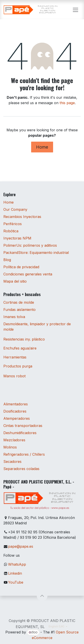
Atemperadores (17, 418)
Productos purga (18, 366)
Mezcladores (14, 440)
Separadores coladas (21, 469)
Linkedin (15, 573)
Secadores (12, 462)
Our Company (15, 209)
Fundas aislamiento (19, 310)
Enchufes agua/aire (20, 348)
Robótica (11, 231)
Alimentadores (16, 404)
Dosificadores (15, 411)
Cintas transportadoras (23, 426)
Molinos (10, 447)
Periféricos (13, 224)
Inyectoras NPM (17, 238)
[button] (42, 596)
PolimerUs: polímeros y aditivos (30, 245)
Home (42, 147)
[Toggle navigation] (75, 10)
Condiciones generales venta (28, 274)
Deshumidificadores (20, 433)
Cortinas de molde (19, 302)
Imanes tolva (14, 317)
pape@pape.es (21, 546)
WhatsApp (17, 564)
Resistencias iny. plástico (24, 339)
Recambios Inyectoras (22, 217)
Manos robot (14, 376)
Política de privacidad (21, 267)
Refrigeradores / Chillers (24, 454)
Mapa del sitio (15, 281)
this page (67, 103)
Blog (7, 260)
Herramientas (15, 357)
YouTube (16, 582)
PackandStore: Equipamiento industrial (36, 253)
